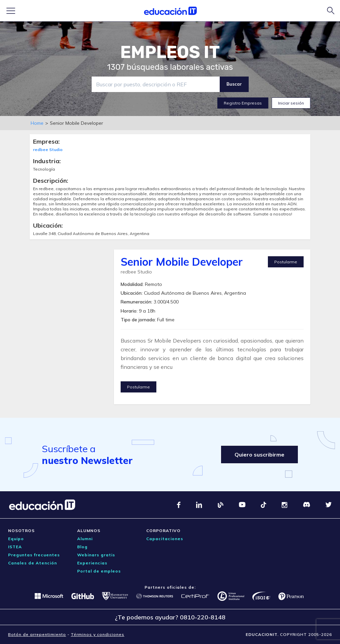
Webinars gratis (96, 555)
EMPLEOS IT (170, 52)
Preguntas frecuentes (34, 555)
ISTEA (15, 547)
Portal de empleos (99, 571)
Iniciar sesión (291, 103)
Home (37, 123)
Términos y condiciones (98, 634)
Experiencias (92, 563)
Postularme (286, 262)
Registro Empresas (243, 103)
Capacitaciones (165, 539)
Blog (82, 547)
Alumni (85, 539)
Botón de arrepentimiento (37, 634)
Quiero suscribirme (259, 455)
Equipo (16, 539)
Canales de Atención (33, 563)
